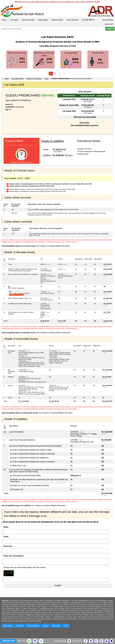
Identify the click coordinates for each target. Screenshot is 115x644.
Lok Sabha (14, 20)
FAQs (66, 626)
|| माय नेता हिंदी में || (88, 20)
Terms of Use (56, 626)
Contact (45, 626)
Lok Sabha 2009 (17, 78)
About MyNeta (108, 20)
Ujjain (47, 78)
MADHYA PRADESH (34, 78)
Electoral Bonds (72, 20)
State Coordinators (33, 626)
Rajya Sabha (43, 20)
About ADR (109, 24)
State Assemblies (28, 20)
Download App (60, 641)
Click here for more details (85, 117)
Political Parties (57, 20)
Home (4, 20)
